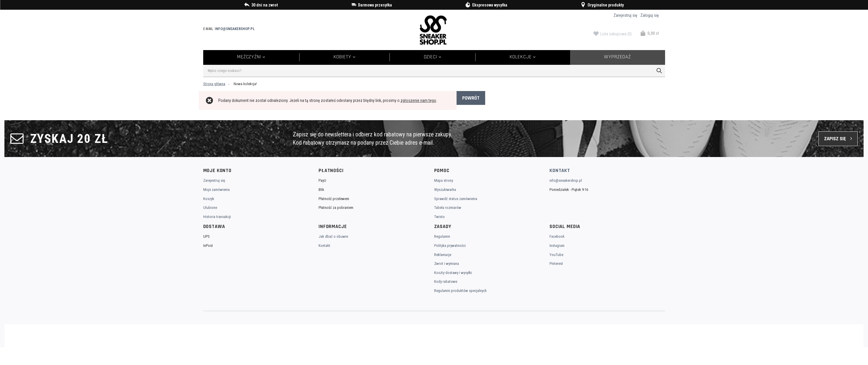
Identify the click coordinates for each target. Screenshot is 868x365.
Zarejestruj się (625, 15)
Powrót (471, 98)
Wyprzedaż (617, 57)
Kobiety (342, 57)
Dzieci (430, 57)
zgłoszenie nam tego (418, 100)
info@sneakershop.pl (235, 29)
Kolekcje (521, 57)
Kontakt (560, 171)
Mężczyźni (249, 57)
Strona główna (214, 84)
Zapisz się (835, 139)
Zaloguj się (650, 15)
